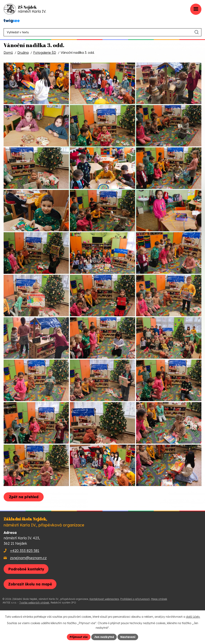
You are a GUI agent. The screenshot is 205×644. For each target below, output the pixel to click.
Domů (8, 53)
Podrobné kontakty (26, 596)
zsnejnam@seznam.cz (28, 585)
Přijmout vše (79, 637)
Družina (23, 53)
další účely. (193, 617)
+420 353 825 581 (25, 577)
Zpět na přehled (24, 524)
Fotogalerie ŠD (45, 53)
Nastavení (128, 637)
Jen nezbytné (104, 637)
